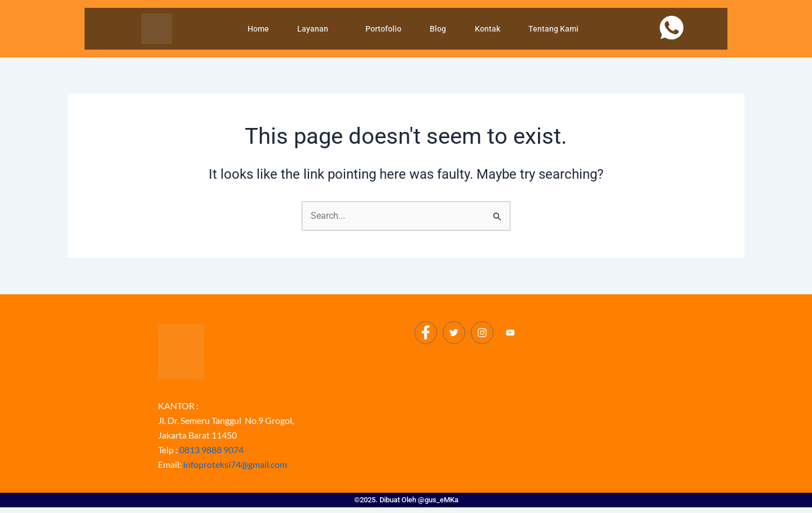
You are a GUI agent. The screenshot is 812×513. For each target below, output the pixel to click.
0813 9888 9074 (211, 450)
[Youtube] (510, 333)
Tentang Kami (551, 29)
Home (260, 29)
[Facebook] (426, 333)
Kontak (486, 29)
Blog (437, 29)
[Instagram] (482, 333)
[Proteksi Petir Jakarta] (534, 412)
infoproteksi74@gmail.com (235, 464)
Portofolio (383, 29)
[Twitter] (454, 333)
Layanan (318, 29)
